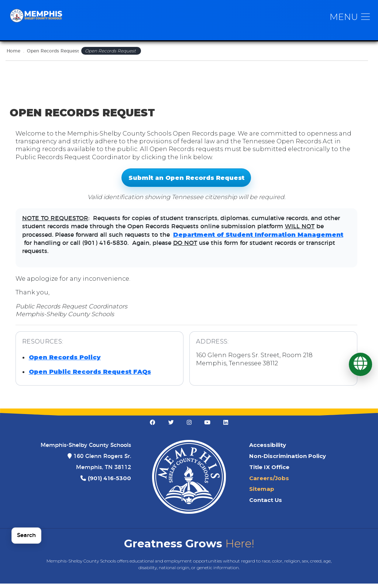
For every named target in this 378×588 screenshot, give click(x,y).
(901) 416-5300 (109, 482)
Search (26, 535)
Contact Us (266, 505)
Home (13, 55)
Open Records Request (53, 55)
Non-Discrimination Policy (288, 461)
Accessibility (268, 449)
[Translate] (360, 364)
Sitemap (262, 493)
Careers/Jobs (269, 482)
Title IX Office (269, 472)
